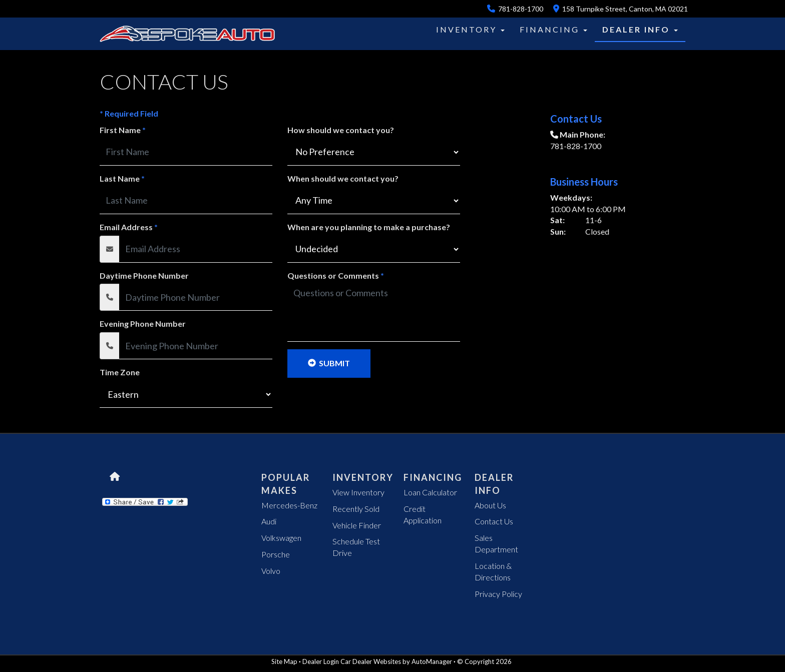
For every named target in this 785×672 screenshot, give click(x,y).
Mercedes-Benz (289, 505)
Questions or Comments (336, 275)
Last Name (122, 178)
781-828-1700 (515, 9)
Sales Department (496, 543)
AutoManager (432, 661)
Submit (329, 363)
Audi (269, 521)
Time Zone (120, 372)
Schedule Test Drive (356, 547)
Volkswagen (281, 538)
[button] (480, 30)
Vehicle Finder (357, 525)
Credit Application (423, 514)
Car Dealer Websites (371, 661)
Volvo (271, 571)
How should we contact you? (341, 130)
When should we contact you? (343, 178)
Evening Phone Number (143, 323)
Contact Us (494, 521)
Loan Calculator (430, 492)
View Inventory (358, 492)
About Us (490, 505)
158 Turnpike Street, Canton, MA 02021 (621, 9)
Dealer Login (321, 661)
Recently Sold (356, 509)
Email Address (129, 227)
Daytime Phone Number (144, 275)
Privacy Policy (498, 594)
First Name (123, 130)
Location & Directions (493, 571)
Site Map (284, 661)
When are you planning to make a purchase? (369, 227)
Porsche (276, 554)
